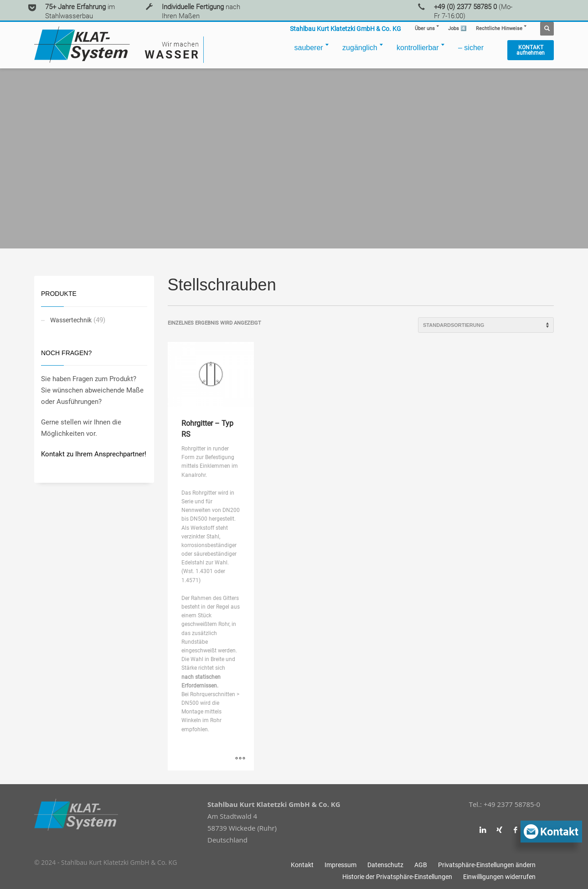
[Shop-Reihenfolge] (486, 325)
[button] (487, 865)
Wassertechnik (71, 320)
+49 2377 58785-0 (512, 804)
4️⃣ (457, 28)
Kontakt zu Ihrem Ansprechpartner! (94, 454)
